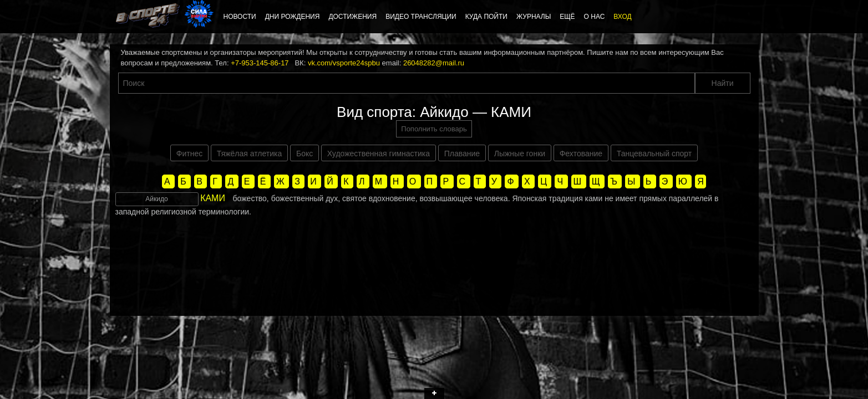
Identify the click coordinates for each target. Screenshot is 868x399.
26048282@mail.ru (434, 63)
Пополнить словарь (434, 129)
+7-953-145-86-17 (260, 63)
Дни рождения (293, 17)
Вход (622, 17)
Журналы (534, 17)
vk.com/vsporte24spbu (344, 63)
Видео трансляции (421, 17)
